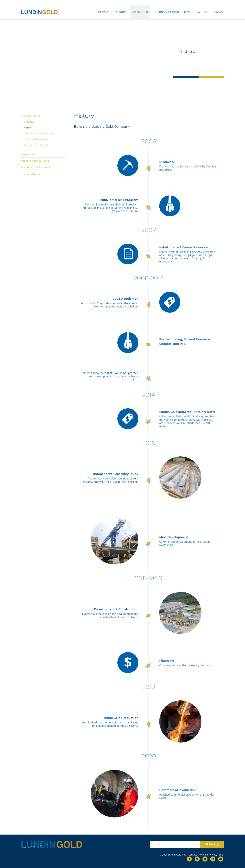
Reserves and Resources (36, 167)
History (28, 128)
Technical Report (32, 174)
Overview (29, 122)
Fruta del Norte (31, 116)
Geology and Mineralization (39, 133)
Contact (218, 13)
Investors (120, 13)
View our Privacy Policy (212, 855)
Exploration (28, 154)
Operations (140, 13)
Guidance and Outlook (36, 145)
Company (103, 13)
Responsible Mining (166, 13)
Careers (202, 13)
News (188, 13)
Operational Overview (36, 139)
